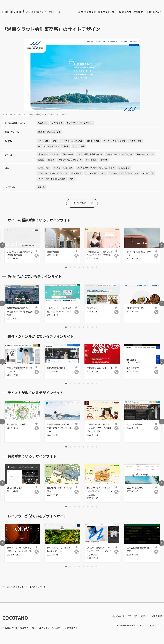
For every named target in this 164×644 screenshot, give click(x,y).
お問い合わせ (118, 616)
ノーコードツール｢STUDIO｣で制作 (52, 179)
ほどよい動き (124, 168)
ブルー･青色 (43, 141)
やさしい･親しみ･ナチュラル (70, 160)
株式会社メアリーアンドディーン (51, 114)
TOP (7, 587)
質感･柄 (51, 160)
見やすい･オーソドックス (48, 154)
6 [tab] (88, 267)
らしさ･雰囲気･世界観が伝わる (90, 154)
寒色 (54, 141)
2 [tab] (70, 267)
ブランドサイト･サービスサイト (80, 123)
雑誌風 (41, 160)
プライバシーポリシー (138, 616)
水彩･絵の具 (91, 160)
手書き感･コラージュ (145, 154)
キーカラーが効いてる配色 (115, 141)
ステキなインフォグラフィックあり (124, 173)
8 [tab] (97, 267)
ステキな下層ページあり (96, 173)
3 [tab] (75, 267)
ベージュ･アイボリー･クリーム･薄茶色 (53, 146)
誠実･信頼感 (68, 154)
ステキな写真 (148, 173)
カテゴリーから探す (131, 12)
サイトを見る (80, 203)
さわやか (104, 160)
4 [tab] (79, 267)
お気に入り (155, 12)
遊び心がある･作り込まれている (119, 154)
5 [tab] (83, 267)
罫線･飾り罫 (77, 173)
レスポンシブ (57, 123)
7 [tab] (92, 267)
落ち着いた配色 (93, 141)
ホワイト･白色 (79, 146)
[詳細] (37, 256)
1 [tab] (66, 267)
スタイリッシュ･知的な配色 (72, 141)
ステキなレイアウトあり (63, 168)
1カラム (41, 187)
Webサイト (43, 123)
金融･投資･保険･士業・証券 (49, 132)
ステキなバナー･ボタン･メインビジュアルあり (96, 168)
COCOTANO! (16, 618)
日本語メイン (44, 168)
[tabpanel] (22, 245)
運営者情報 (157, 616)
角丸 (72, 179)
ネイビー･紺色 (135, 141)
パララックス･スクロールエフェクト (53, 173)
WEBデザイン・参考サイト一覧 (96, 12)
